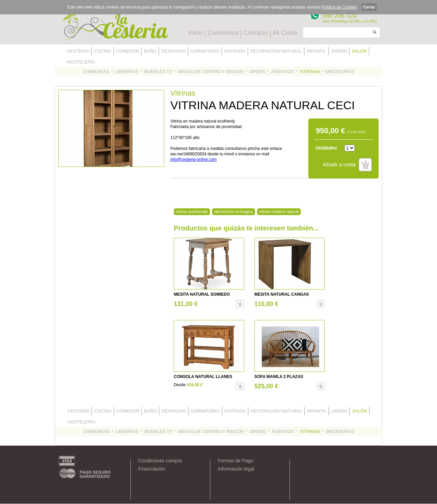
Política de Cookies (340, 7)
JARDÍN (339, 51)
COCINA (103, 51)
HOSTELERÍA (81, 62)
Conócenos (223, 33)
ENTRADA (235, 51)
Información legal (236, 469)
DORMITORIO (205, 51)
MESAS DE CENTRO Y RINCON (211, 72)
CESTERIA (78, 51)
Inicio (196, 33)
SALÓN (359, 51)
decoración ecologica (233, 212)
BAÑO (150, 51)
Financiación (152, 469)
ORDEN (257, 72)
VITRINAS (310, 72)
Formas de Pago (236, 461)
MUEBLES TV (158, 72)
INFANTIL (316, 51)
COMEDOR (128, 51)
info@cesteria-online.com (194, 159)
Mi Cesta (285, 33)
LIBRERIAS (127, 72)
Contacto (256, 33)
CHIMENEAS (96, 72)
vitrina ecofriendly (192, 212)
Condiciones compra (160, 461)
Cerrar (369, 7)
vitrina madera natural (279, 212)
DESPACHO (173, 51)
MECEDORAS (340, 72)
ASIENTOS (282, 72)
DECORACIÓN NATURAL (276, 51)
